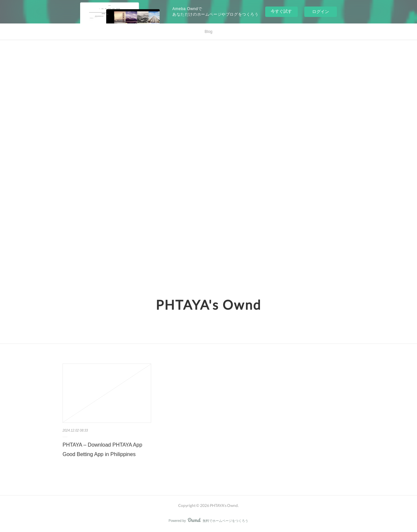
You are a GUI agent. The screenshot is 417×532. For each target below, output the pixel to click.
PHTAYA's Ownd (208, 305)
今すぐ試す (281, 11)
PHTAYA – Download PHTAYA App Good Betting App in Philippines (102, 450)
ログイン (321, 12)
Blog (208, 32)
